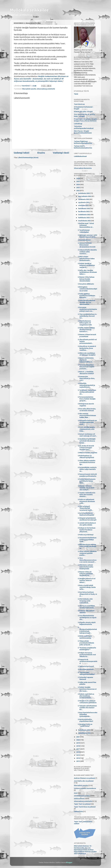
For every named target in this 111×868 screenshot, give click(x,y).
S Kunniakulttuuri (84, 240)
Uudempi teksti (22, 153)
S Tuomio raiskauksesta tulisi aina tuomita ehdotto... (87, 495)
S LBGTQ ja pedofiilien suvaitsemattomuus (86, 607)
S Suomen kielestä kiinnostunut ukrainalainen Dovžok (87, 245)
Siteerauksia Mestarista (83, 168)
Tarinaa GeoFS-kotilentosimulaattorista (83, 147)
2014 (78, 758)
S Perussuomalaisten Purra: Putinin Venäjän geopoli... (87, 399)
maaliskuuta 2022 (85, 221)
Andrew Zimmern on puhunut (84, 778)
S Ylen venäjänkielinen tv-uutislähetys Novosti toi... (87, 316)
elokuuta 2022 (84, 205)
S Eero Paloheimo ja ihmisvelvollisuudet (86, 514)
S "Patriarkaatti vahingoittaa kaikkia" (86, 673)
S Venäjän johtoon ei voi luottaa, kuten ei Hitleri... (87, 580)
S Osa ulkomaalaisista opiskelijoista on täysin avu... (87, 618)
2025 (78, 181)
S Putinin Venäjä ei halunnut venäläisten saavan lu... (86, 265)
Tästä (76, 94)
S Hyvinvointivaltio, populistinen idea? (86, 720)
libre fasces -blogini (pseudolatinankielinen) (83, 132)
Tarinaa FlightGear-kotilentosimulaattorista (83, 142)
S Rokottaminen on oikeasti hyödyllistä (86, 457)
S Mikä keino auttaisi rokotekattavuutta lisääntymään (85, 567)
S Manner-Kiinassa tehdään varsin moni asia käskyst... (86, 488)
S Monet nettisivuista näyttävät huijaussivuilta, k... (86, 360)
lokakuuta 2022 (84, 199)
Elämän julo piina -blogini (83, 112)
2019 (78, 743)
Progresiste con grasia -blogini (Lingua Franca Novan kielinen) (85, 120)
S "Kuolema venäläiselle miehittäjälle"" (87, 649)
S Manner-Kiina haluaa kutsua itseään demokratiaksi (86, 279)
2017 (78, 749)
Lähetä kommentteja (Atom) (28, 158)
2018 (78, 746)
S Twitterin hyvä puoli (86, 666)
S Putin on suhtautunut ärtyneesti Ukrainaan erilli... (86, 501)
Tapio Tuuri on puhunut (82, 804)
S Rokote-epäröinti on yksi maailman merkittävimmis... (86, 696)
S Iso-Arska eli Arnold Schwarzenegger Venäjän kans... (86, 448)
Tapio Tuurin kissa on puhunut (85, 807)
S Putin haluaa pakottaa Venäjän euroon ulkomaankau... (86, 302)
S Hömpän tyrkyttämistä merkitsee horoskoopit (87, 519)
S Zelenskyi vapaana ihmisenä (85, 678)
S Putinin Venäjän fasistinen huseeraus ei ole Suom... (87, 689)
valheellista (78, 812)
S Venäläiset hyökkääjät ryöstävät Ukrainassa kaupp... (87, 441)
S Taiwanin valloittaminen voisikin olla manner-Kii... (87, 708)
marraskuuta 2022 (85, 196)
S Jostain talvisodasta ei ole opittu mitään (87, 524)
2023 (78, 188)
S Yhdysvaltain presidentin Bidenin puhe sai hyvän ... (86, 643)
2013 (78, 761)
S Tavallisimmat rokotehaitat (84, 231)
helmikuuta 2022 (84, 730)
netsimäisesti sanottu (82, 796)
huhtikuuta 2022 (84, 218)
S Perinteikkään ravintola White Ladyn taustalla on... (87, 469)
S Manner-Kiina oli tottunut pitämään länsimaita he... (85, 574)
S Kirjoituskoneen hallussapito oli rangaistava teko (85, 323)
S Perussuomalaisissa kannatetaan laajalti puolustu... (86, 367)
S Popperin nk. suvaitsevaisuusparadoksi (88, 661)
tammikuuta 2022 (85, 733)
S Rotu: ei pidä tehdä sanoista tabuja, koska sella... (87, 587)
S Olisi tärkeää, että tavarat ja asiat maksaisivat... (85, 601)
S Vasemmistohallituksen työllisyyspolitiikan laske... (87, 540)
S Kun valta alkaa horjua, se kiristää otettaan (87, 410)
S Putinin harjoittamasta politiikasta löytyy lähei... (87, 481)
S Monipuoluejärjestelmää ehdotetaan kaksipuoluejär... (87, 630)
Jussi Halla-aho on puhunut (84, 781)
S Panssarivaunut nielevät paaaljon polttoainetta (87, 475)
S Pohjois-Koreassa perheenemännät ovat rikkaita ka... (87, 655)
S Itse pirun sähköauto (86, 284)
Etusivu (41, 153)
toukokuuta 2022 (84, 215)
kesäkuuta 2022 (84, 212)
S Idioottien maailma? (86, 669)
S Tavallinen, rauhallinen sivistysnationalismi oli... (87, 392)
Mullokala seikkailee (29, 10)
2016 (78, 752)
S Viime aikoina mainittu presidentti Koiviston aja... (87, 462)
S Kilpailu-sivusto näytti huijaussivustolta (87, 623)
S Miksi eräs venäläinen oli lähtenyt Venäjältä (87, 354)
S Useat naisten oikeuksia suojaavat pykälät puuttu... (87, 553)
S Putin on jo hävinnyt (86, 535)
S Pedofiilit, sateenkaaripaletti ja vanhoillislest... (86, 385)
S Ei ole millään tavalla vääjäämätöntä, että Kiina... (86, 429)
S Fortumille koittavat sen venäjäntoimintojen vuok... (87, 422)
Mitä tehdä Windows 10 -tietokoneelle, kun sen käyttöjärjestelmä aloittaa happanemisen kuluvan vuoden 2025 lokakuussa (85, 850)
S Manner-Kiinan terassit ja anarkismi (87, 335)
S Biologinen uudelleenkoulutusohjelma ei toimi (87, 289)
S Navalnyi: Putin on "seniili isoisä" (85, 725)
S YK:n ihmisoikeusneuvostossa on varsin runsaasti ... (87, 560)
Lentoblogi (78, 124)
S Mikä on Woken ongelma (87, 453)
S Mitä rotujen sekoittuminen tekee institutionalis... (86, 259)
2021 (78, 737)
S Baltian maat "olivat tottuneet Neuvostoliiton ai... (86, 225)
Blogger (69, 862)
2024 (78, 184)
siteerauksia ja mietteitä (46, 89)
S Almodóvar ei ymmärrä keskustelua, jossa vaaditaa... (87, 348)
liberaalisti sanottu (29, 89)
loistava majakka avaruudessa (85, 788)
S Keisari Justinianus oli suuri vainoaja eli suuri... (87, 435)
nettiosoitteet (79, 799)
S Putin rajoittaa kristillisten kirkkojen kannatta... (87, 296)
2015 (78, 755)
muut (76, 793)
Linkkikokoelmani (80, 156)
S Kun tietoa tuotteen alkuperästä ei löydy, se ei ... (87, 594)
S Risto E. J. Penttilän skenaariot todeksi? (86, 373)
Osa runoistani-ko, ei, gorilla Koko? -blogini (84, 115)
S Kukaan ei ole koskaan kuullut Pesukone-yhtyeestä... (87, 530)
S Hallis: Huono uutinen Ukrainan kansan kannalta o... (86, 330)
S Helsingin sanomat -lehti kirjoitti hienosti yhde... (87, 236)
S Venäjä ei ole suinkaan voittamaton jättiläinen (87, 702)
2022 (78, 191)
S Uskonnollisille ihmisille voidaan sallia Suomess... (87, 252)
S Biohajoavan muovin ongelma (86, 405)
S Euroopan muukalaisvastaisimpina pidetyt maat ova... (87, 309)
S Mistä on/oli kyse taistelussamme (85, 637)
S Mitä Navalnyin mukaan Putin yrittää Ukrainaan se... (87, 546)
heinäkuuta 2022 (84, 208)
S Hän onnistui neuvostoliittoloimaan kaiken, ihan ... (87, 416)
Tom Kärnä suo (79, 104)
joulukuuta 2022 (84, 193)
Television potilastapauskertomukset (84, 127)
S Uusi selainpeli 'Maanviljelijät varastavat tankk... (85, 508)
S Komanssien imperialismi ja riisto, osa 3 (86, 378)
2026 (78, 178)
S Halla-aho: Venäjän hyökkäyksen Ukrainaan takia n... (87, 272)
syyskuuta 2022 (84, 202)
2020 (78, 740)
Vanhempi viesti (61, 153)
